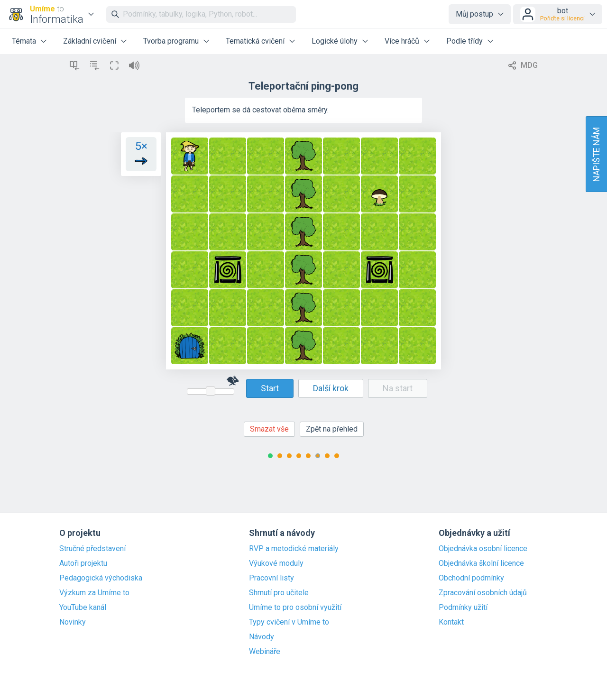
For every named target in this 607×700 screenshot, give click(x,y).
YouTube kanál (83, 608)
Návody (262, 637)
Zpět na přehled (332, 429)
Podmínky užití (463, 608)
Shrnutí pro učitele (279, 593)
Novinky (73, 622)
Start (270, 388)
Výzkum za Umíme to (94, 593)
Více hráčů (402, 41)
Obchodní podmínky (471, 578)
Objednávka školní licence (481, 563)
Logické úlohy (335, 41)
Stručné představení (92, 549)
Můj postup (474, 14)
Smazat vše (269, 429)
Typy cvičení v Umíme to (289, 622)
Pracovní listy (271, 578)
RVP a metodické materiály (294, 549)
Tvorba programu (171, 41)
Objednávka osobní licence (483, 549)
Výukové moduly (276, 563)
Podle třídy (464, 41)
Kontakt (451, 622)
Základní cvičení (90, 41)
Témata (24, 41)
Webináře (265, 652)
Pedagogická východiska (101, 578)
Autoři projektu (83, 563)
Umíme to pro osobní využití (295, 608)
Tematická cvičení (255, 41)
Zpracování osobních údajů (483, 593)
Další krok (331, 388)
